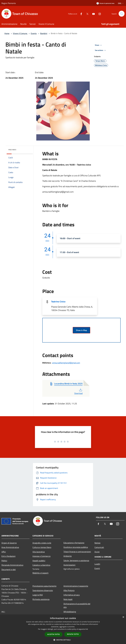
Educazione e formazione (74, 543)
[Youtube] (93, 14)
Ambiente (68, 556)
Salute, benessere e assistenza (76, 560)
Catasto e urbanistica (41, 565)
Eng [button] (121, 3)
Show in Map (81, 330)
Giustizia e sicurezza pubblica (76, 547)
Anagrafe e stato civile (42, 543)
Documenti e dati (9, 569)
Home (7, 33)
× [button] (123, 617)
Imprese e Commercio (41, 556)
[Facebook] (80, 14)
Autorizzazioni (69, 565)
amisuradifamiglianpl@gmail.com (66, 363)
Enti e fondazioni (8, 556)
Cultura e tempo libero (42, 547)
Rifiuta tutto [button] (73, 634)
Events (34, 33)
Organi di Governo (9, 543)
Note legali (68, 599)
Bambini (44, 33)
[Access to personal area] (105, 3)
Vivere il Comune (20, 33)
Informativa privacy (72, 595)
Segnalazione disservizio (43, 590)
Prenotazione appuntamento (44, 586)
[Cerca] (122, 14)
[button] (63, 640)
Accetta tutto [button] (54, 634)
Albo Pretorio (69, 590)
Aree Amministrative (10, 547)
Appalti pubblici (39, 561)
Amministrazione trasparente (76, 586)
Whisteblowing (70, 612)
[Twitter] (86, 14)
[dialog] (63, 629)
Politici (4, 561)
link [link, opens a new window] (87, 629)
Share (99, 45)
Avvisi (97, 552)
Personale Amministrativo (12, 565)
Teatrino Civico (58, 302)
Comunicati (99, 547)
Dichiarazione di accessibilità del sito (77, 605)
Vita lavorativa (39, 552)
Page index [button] (12, 150)
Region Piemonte (9, 3)
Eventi (97, 568)
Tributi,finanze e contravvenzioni (77, 552)
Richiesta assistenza (41, 599)
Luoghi (97, 564)
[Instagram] (99, 14)
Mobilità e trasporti (40, 573)
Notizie (97, 543)
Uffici (4, 552)
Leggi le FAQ (38, 595)
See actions (101, 50)
